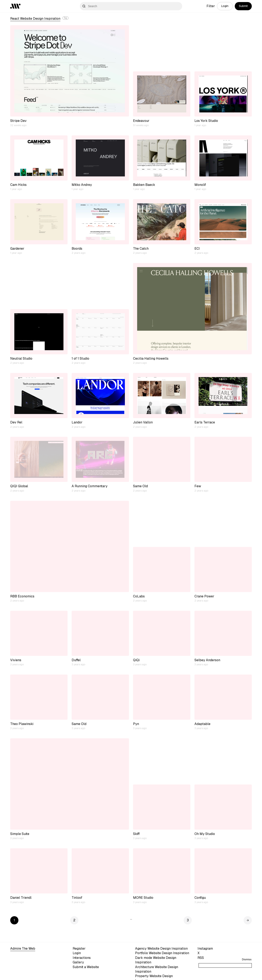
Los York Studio (206, 121)
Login (225, 6)
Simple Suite (20, 834)
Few (198, 486)
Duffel (76, 660)
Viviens (16, 660)
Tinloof (77, 898)
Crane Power (204, 596)
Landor (77, 422)
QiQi (136, 660)
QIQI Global (19, 486)
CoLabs (139, 596)
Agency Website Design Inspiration (161, 949)
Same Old (140, 486)
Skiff (136, 834)
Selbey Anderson (207, 660)
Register (79, 949)
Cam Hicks (18, 185)
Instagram (205, 949)
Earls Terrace (205, 422)
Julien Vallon (143, 422)
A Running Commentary (90, 486)
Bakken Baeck (144, 185)
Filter (211, 6)
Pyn (136, 724)
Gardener (17, 249)
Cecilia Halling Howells (151, 358)
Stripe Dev (18, 121)
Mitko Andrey (82, 185)
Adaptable (202, 724)
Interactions (82, 958)
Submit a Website (86, 967)
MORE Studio (143, 898)
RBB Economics (22, 596)
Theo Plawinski (22, 724)
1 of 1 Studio (80, 358)
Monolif (200, 185)
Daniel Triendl (21, 898)
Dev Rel (16, 422)
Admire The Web (23, 949)
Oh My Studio (205, 834)
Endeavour (141, 121)
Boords (77, 249)
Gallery (78, 962)
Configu (200, 898)
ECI (197, 249)
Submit (243, 6)
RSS (201, 958)
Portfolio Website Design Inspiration (162, 953)
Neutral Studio (21, 358)
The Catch (141, 249)
